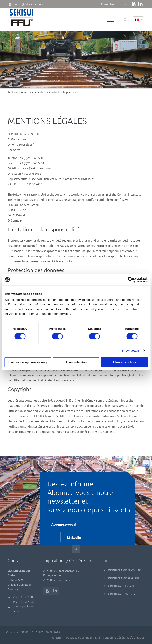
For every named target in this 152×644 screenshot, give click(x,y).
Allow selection (76, 362)
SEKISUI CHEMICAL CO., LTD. (125, 570)
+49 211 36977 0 (23, 597)
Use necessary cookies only (28, 362)
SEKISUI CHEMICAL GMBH (123, 578)
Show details (131, 350)
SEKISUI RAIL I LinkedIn (121, 586)
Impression (56, 637)
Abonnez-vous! (64, 524)
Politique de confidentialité (83, 637)
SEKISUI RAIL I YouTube (121, 594)
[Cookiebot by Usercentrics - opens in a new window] (131, 280)
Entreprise (107, 4)
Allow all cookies (124, 362)
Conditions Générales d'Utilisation (123, 637)
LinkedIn (74, 537)
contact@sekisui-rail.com (26, 4)
